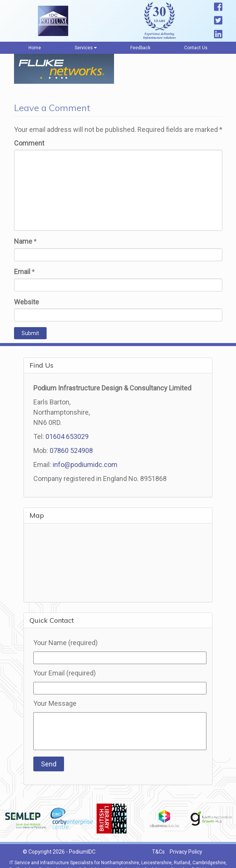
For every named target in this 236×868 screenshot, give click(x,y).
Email (22, 272)
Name (23, 241)
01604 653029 (67, 436)
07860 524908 (71, 450)
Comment (29, 143)
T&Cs (158, 852)
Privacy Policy (186, 852)
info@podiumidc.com (85, 465)
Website (27, 302)
